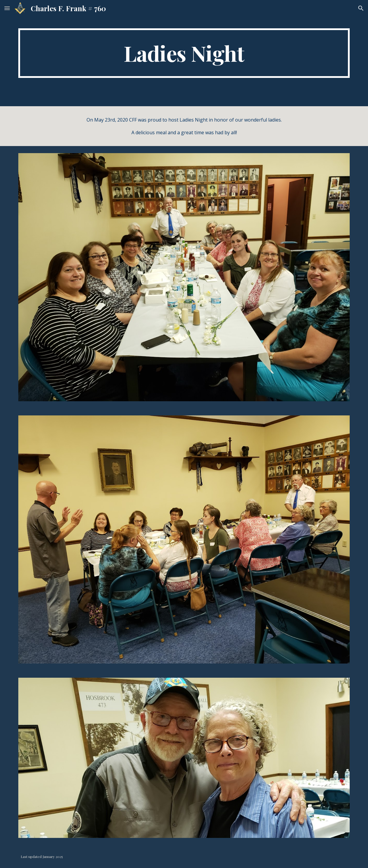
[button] (7, 8)
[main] (184, 53)
